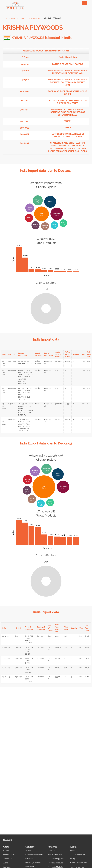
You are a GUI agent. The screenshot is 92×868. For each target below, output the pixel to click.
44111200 (25, 71)
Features (51, 850)
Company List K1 (35, 18)
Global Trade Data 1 (18, 18)
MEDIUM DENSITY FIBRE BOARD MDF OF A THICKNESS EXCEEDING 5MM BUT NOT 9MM (67, 82)
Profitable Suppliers (56, 859)
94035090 (24, 100)
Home (5, 18)
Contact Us (7, 859)
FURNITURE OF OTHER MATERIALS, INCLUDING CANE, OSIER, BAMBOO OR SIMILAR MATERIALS (68, 112)
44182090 (24, 91)
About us (7, 850)
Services (29, 850)
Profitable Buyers (55, 854)
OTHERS (68, 121)
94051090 (24, 143)
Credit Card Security (79, 863)
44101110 (25, 64)
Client (5, 863)
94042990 (25, 134)
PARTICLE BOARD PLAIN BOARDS (68, 64)
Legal (73, 850)
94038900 (25, 110)
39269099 (25, 128)
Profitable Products (56, 863)
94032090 (24, 121)
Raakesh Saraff (9, 854)
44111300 (25, 80)
